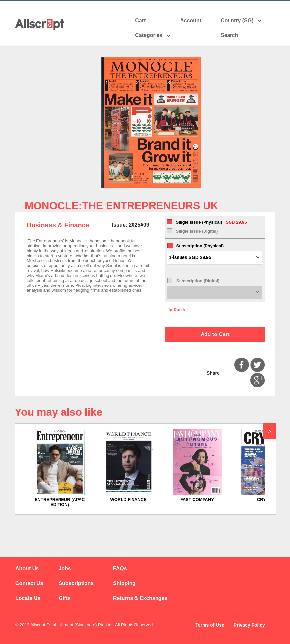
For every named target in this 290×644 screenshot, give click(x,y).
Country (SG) (241, 21)
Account (196, 21)
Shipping (124, 583)
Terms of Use (210, 625)
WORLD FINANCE (128, 499)
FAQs (120, 569)
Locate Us (28, 598)
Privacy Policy (249, 625)
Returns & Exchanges (140, 598)
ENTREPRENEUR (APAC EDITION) (60, 502)
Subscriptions (76, 583)
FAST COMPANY (197, 499)
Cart (140, 21)
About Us (27, 569)
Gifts (64, 598)
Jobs (65, 569)
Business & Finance (58, 225)
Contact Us (29, 583)
